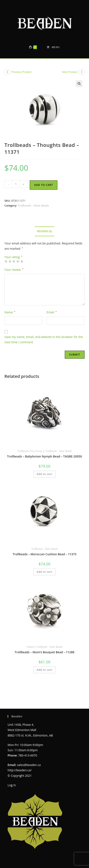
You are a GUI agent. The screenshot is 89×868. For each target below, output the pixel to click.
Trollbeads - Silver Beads (33, 205)
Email (52, 312)
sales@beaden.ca (29, 755)
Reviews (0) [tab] (44, 231)
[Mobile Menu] (53, 47)
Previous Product (21, 72)
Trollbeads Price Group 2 (31, 451)
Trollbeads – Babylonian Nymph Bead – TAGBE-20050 (45, 456)
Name (10, 312)
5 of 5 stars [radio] (22, 261)
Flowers (31, 647)
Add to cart (44, 185)
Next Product (70, 72)
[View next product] (82, 72)
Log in (12, 776)
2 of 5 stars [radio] (10, 261)
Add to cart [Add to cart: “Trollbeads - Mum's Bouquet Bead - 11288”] (44, 670)
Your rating (13, 257)
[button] (79, 84)
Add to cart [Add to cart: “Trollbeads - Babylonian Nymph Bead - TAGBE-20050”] (44, 474)
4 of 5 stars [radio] (18, 261)
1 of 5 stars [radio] (6, 261)
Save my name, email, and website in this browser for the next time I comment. (44, 339)
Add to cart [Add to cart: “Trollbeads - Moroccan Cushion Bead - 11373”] (44, 572)
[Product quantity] (16, 184)
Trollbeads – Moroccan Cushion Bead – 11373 (44, 554)
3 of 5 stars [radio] (14, 261)
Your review (14, 270)
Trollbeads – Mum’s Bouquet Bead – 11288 (44, 652)
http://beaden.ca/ (20, 761)
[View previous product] (7, 72)
